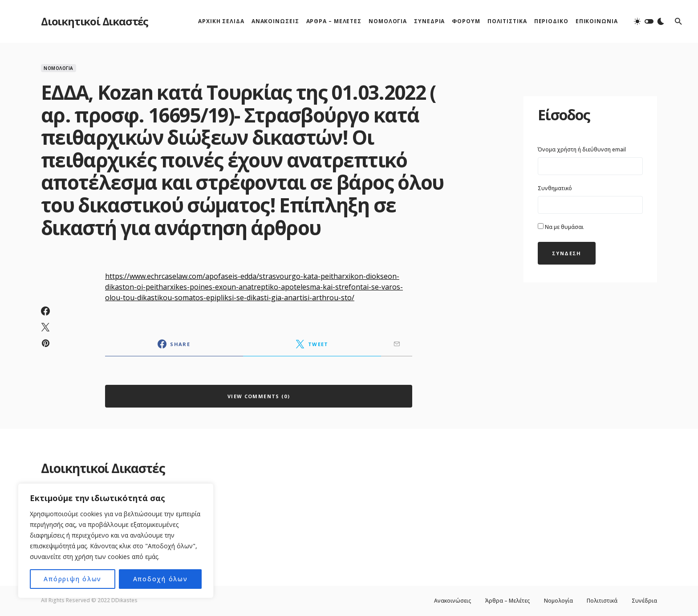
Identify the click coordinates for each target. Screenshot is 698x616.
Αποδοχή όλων (160, 579)
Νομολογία (59, 68)
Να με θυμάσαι (561, 227)
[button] (649, 21)
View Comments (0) (259, 396)
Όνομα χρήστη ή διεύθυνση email (582, 149)
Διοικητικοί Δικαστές (95, 21)
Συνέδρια (644, 601)
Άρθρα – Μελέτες (507, 601)
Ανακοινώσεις (452, 601)
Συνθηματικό (555, 188)
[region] (116, 541)
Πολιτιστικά (602, 601)
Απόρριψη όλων (73, 579)
